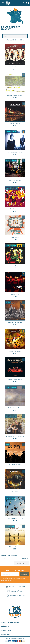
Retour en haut (21, 563)
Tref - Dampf (15, 266)
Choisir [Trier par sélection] (15, 36)
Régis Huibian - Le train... (15, 408)
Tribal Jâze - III (15, 237)
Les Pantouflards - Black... (15, 465)
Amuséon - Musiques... (15, 124)
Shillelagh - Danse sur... (15, 547)
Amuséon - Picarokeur (15, 67)
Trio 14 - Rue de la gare (15, 181)
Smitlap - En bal (15, 294)
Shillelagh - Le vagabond (15, 323)
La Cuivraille (15, 492)
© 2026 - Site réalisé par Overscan (15, 639)
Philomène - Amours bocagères (15, 436)
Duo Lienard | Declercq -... (15, 152)
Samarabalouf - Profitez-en (15, 379)
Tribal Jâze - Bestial (15, 209)
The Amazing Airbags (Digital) (15, 518)
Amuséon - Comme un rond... (15, 95)
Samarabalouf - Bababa (15, 351)
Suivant (25, 559)
